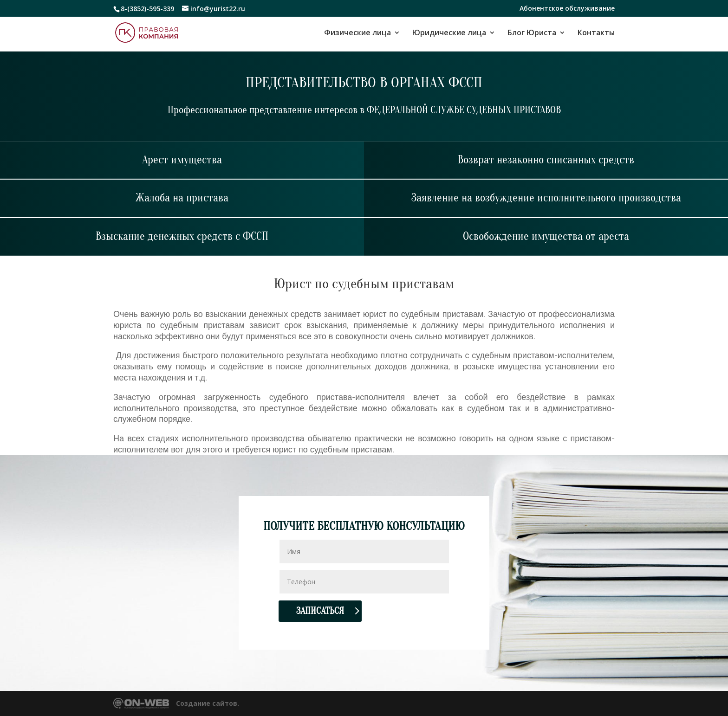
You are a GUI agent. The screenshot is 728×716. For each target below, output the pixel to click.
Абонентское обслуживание (567, 9)
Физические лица (357, 33)
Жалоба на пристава (182, 198)
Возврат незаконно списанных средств (546, 160)
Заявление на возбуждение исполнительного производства (546, 198)
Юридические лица (449, 33)
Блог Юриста (532, 33)
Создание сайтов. (208, 703)
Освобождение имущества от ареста (546, 236)
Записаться (320, 611)
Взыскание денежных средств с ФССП (182, 236)
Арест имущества (182, 160)
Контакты (596, 33)
